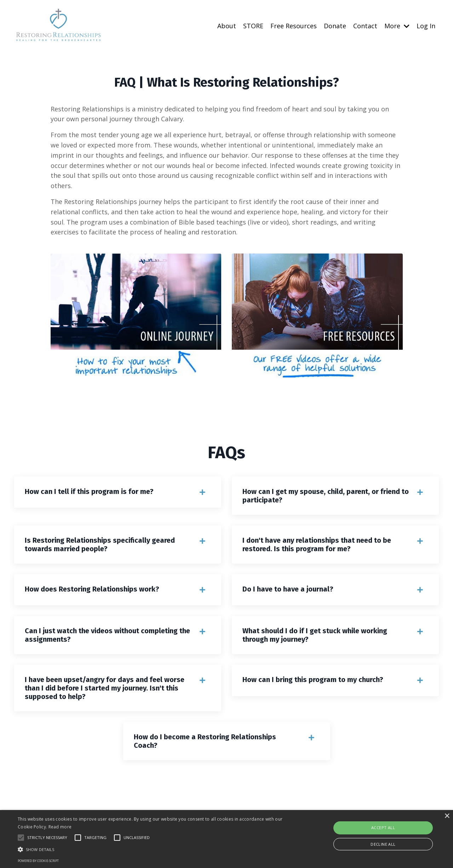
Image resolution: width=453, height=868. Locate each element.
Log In (426, 26)
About (227, 26)
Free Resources (294, 26)
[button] (153, 849)
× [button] (447, 816)
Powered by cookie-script (38, 861)
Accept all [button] (383, 828)
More (397, 26)
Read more (60, 827)
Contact (365, 26)
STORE (253, 26)
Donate (335, 26)
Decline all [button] (383, 844)
